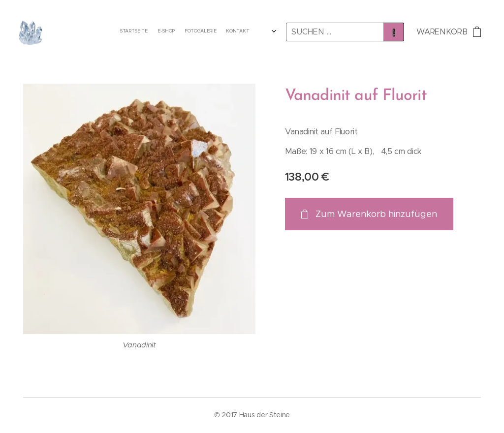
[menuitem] (218, 32)
